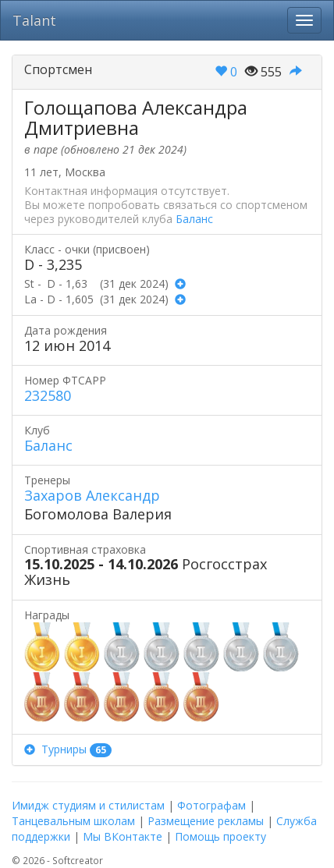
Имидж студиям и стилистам (88, 805)
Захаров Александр (92, 495)
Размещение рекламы (206, 821)
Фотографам (211, 805)
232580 (48, 395)
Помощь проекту (220, 836)
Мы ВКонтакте (123, 836)
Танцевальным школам (73, 821)
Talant (34, 20)
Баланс (194, 219)
